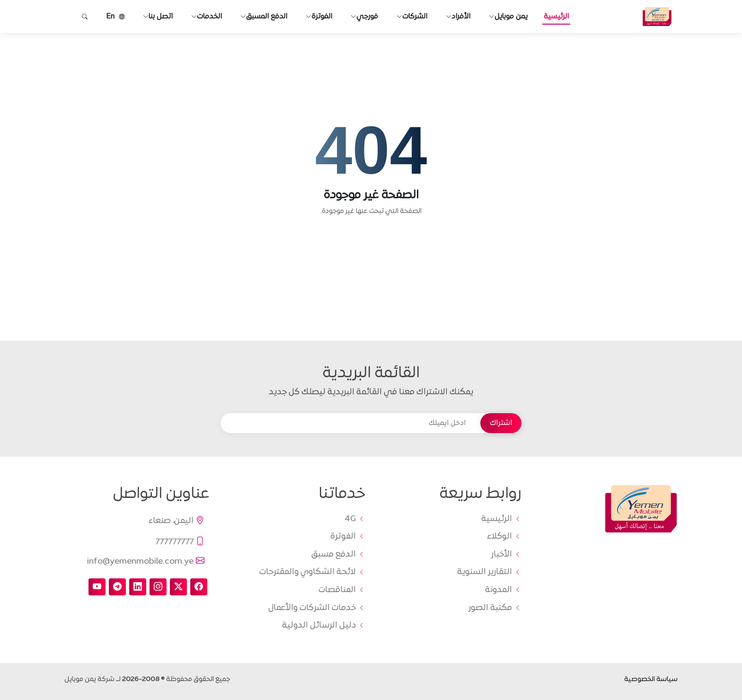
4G (350, 519)
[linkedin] (138, 587)
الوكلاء (499, 537)
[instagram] (158, 587)
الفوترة (343, 537)
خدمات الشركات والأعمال (312, 608)
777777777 (180, 542)
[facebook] (199, 587)
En (115, 17)
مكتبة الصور (490, 608)
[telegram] (117, 587)
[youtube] (97, 587)
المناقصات (337, 590)
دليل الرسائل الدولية (319, 626)
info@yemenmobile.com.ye (146, 561)
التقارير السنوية (485, 572)
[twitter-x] (178, 587)
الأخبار (502, 555)
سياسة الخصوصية (651, 679)
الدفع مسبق (334, 555)
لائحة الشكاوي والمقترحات (308, 572)
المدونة (499, 590)
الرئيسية (556, 17)
